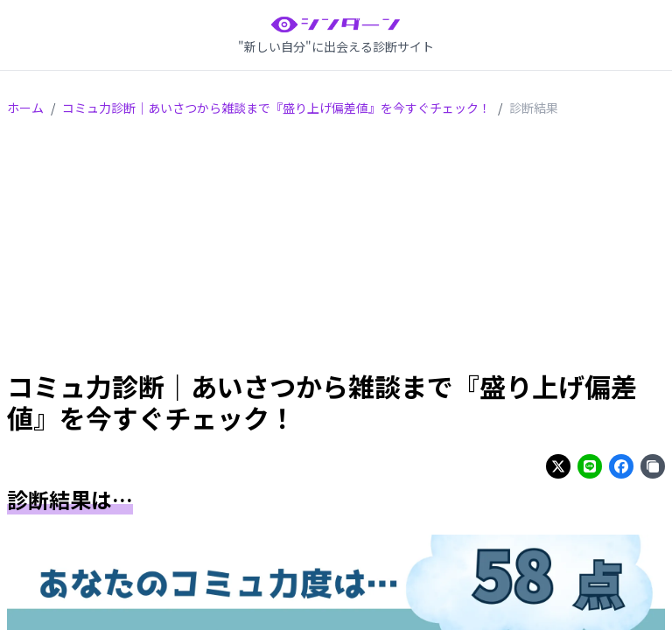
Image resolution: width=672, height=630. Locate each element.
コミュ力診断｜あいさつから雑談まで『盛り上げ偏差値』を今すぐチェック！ (276, 108)
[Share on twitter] (558, 466)
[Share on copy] (653, 466)
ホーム (25, 108)
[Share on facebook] (621, 466)
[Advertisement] (336, 247)
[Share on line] (590, 466)
